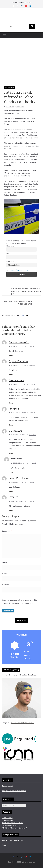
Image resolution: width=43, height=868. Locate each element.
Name (5, 562)
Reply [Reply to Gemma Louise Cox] (11, 356)
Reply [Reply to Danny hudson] (11, 511)
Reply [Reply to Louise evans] (13, 472)
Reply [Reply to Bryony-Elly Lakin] (11, 375)
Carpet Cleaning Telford (11, 825)
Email (8, 254)
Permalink (31, 346)
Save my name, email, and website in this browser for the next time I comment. (19, 602)
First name (10, 246)
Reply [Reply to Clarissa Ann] (11, 453)
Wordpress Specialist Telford (12, 823)
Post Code (10, 262)
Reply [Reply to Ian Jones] (11, 425)
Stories (4, 845)
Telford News (10, 87)
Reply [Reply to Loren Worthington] (11, 491)
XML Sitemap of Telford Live (12, 840)
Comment (7, 531)
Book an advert (7, 786)
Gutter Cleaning (8, 818)
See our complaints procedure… (22, 723)
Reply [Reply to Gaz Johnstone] (11, 403)
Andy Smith (20, 107)
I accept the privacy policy (19, 270)
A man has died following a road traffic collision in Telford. (26, 291)
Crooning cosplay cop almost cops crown (17, 303)
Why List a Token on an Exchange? (15, 828)
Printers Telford (8, 820)
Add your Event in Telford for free (14, 791)
